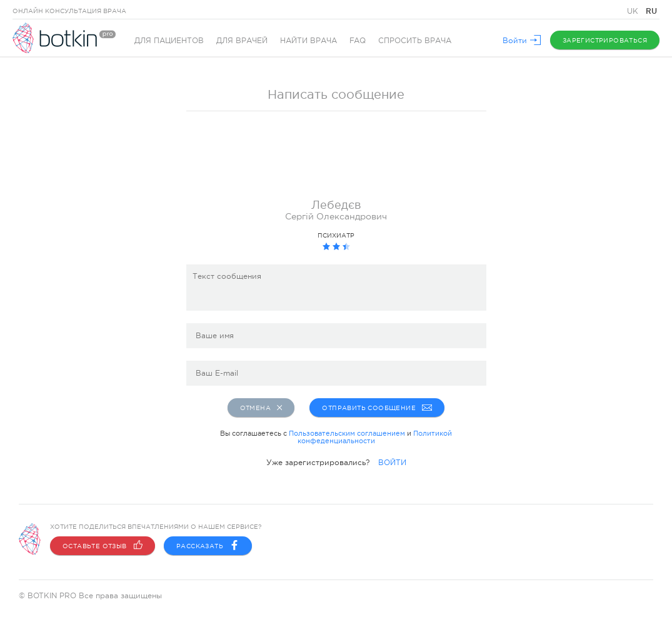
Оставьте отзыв (103, 546)
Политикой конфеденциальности (375, 437)
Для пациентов (169, 41)
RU (651, 11)
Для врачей (242, 41)
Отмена (261, 408)
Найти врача (308, 41)
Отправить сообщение (377, 408)
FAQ (358, 41)
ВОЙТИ (392, 463)
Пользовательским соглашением (347, 433)
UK (634, 11)
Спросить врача (415, 41)
